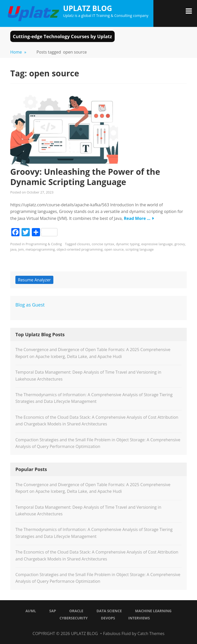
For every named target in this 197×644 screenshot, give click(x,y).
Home (18, 52)
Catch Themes (151, 633)
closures (83, 244)
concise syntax (103, 244)
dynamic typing (128, 244)
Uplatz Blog (88, 8)
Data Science (109, 611)
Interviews (139, 618)
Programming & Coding (44, 244)
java (13, 249)
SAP (53, 611)
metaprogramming (40, 249)
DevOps (108, 618)
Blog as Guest (30, 305)
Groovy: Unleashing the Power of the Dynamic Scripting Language (85, 177)
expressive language (157, 244)
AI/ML (31, 611)
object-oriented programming (80, 249)
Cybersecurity (74, 618)
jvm (21, 249)
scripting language (140, 249)
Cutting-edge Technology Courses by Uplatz (62, 36)
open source (114, 249)
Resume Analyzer (34, 280)
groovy (180, 244)
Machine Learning (153, 611)
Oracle (76, 611)
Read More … (137, 218)
